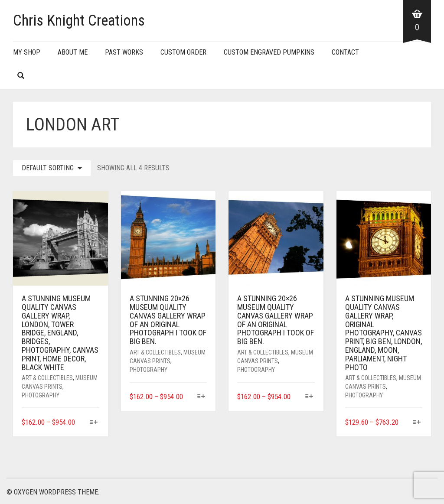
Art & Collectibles (47, 378)
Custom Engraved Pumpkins (269, 52)
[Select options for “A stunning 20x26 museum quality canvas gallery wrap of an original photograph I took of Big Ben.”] (201, 397)
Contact (345, 52)
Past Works (124, 52)
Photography (41, 395)
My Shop (27, 52)
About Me (73, 52)
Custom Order (183, 52)
